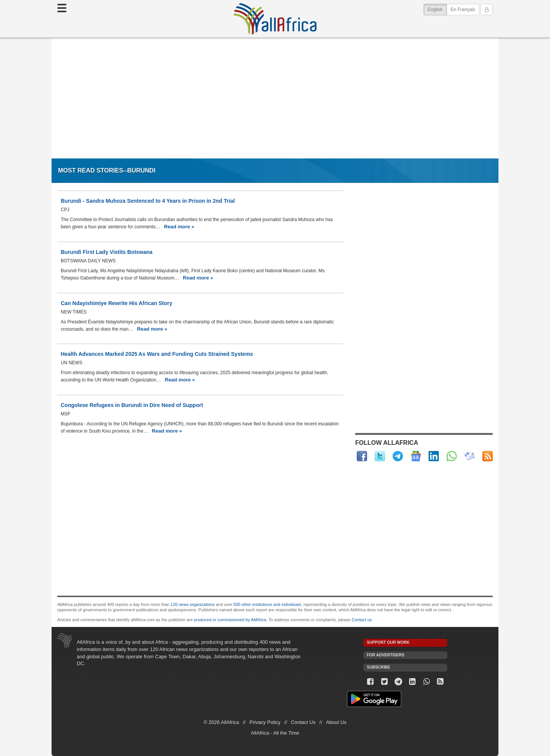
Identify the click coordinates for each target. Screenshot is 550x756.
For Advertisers (385, 655)
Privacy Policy (265, 722)
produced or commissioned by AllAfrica (230, 620)
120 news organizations (193, 604)
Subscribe (378, 667)
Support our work (388, 642)
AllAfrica (275, 19)
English (437, 9)
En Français (463, 10)
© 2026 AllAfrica (221, 722)
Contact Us (303, 722)
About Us (336, 722)
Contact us (362, 620)
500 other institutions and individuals (267, 604)
